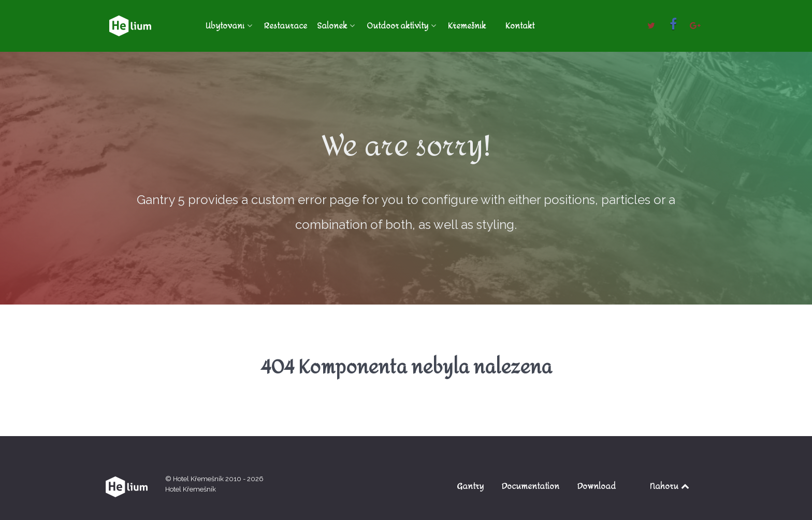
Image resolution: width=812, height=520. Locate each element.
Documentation (531, 486)
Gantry (470, 486)
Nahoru (670, 486)
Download (597, 486)
